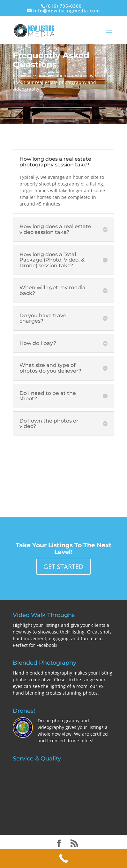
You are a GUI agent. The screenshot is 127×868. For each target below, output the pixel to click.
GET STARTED (63, 567)
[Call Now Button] (63, 858)
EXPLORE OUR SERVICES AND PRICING (63, 468)
